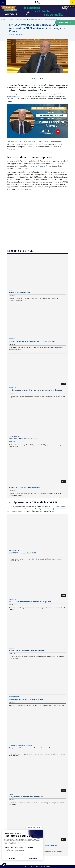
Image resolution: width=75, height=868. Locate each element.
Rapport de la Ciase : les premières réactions (25, 487)
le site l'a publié (36, 166)
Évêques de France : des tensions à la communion (26, 797)
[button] (37, 78)
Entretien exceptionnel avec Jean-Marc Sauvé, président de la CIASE (32, 341)
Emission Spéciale (15, 436)
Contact (36, 867)
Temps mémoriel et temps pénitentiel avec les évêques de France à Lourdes (35, 748)
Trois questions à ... (15, 551)
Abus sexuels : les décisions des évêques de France (27, 699)
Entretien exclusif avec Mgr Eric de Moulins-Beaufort (27, 651)
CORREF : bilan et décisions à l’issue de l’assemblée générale (30, 602)
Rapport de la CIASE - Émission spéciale (23, 439)
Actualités (13, 388)
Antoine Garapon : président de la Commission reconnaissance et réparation (35, 390)
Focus (11, 485)
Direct (11, 290)
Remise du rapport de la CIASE (20, 293)
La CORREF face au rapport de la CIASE (23, 553)
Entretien (12, 339)
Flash (11, 794)
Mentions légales (45, 867)
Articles (4, 19)
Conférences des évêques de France (21, 746)
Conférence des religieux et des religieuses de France (46, 509)
